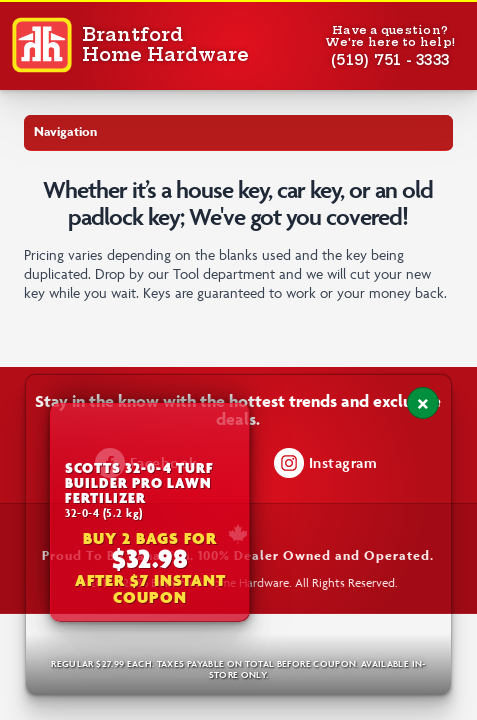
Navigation (65, 131)
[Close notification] (423, 403)
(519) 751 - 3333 (390, 60)
